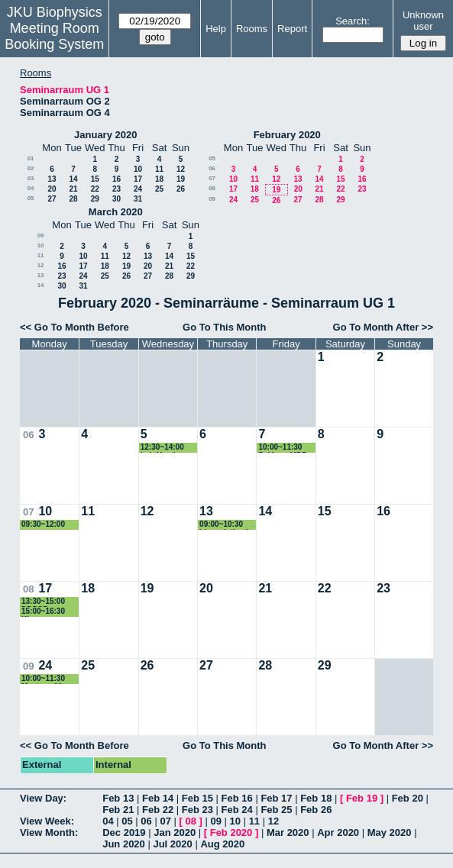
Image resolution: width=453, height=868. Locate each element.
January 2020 (105, 135)
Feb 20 (408, 798)
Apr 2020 (338, 833)
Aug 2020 (222, 844)
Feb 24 (237, 810)
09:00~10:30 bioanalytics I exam (223, 525)
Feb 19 (362, 798)
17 (138, 179)
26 (181, 189)
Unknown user (423, 21)
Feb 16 (237, 798)
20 (52, 189)
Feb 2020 (231, 833)
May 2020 (390, 833)
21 (73, 189)
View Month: (49, 833)
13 (52, 179)
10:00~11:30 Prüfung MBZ (282, 448)
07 (212, 178)
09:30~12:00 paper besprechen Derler (43, 525)
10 (138, 169)
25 (159, 189)
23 (116, 189)
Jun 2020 (124, 844)
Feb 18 (316, 798)
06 (212, 168)
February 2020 (287, 135)
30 (116, 199)
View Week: (47, 821)
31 (138, 199)
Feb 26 (316, 810)
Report (292, 29)
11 (159, 169)
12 (181, 169)
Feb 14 (158, 798)
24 (138, 189)
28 (73, 199)
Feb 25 (276, 810)
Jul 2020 (172, 844)
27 (52, 199)
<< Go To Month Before (74, 327)
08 (212, 188)
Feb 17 (276, 798)
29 (95, 199)
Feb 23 (197, 810)
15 (95, 179)
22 (95, 189)
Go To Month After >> (383, 327)
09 (212, 199)
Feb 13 (118, 798)
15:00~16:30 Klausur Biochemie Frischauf (43, 612)
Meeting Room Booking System (54, 36)
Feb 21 (118, 810)
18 (159, 179)
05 (31, 198)
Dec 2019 (124, 833)
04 (31, 188)
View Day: (43, 798)
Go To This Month (225, 327)
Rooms (252, 29)
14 (73, 179)
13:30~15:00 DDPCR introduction (44, 602)
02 (31, 168)
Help (216, 29)
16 (116, 179)
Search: (353, 21)
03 (31, 178)
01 (31, 158)
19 (181, 179)
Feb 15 (197, 798)
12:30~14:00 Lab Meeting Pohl (163, 448)
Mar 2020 (288, 833)
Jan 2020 (175, 833)
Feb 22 (158, 810)
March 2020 (116, 212)
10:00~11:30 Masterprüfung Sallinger (48, 679)
